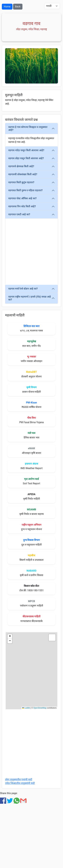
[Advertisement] (31, 252)
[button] (10, 636)
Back (18, 7)
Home (7, 7)
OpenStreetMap (40, 708)
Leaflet (26, 708)
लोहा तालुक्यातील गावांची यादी (19, 779)
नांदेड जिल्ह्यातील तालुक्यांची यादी (20, 783)
